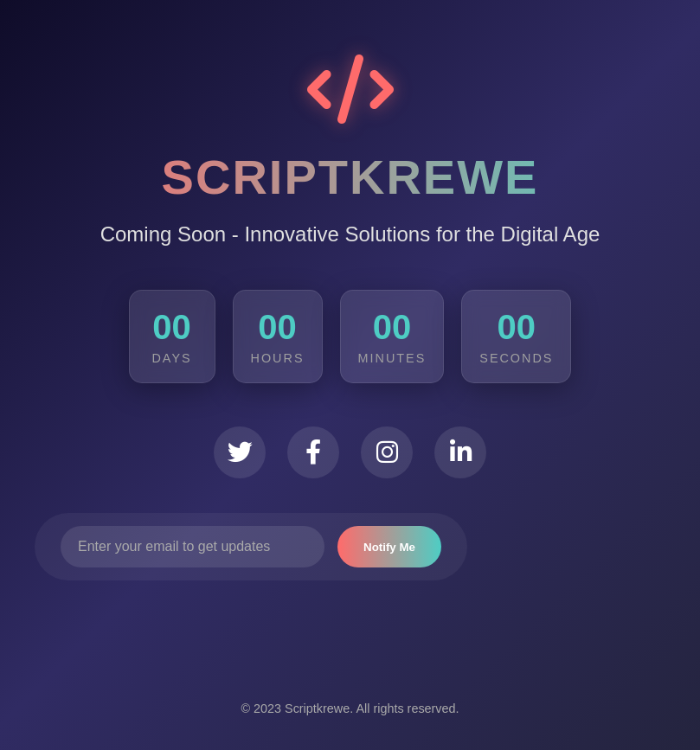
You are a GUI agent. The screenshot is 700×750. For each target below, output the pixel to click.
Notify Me (389, 547)
